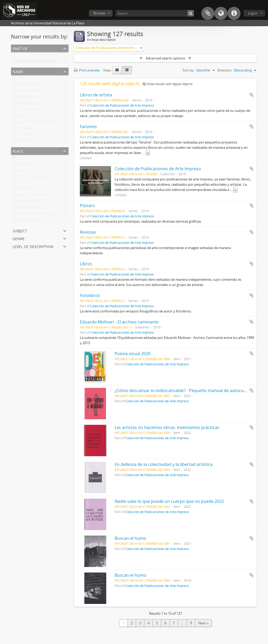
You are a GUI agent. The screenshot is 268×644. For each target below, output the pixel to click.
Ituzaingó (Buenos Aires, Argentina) (39, 196)
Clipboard (208, 13)
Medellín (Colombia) (28, 221)
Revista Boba (22, 129)
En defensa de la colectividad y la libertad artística (164, 464)
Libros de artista (96, 95)
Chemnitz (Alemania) (28, 208)
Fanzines (88, 126)
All (14, 56)
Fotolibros (90, 295)
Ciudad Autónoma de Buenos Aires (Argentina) (48, 215)
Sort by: (188, 70)
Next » (203, 623)
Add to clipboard (252, 95)
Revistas (88, 232)
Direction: (225, 70)
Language (221, 13)
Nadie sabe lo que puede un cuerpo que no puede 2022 (169, 501)
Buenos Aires (22, 164)
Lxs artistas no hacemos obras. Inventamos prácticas (167, 427)
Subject (20, 230)
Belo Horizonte (24, 190)
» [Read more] (148, 153)
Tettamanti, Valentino (29, 91)
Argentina (20, 171)
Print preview (87, 70)
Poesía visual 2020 (133, 354)
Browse (99, 13)
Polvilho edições (25, 104)
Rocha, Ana (21, 116)
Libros (86, 264)
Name (18, 71)
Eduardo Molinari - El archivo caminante (119, 322)
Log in (253, 13)
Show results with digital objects (168, 84)
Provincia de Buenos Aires (32, 177)
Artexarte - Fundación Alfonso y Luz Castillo (46, 123)
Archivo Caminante (27, 97)
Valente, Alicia (23, 141)
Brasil (16, 183)
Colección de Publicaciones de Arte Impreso (46, 62)
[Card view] (117, 70)
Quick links (234, 13)
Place (18, 151)
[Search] (155, 13)
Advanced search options (165, 58)
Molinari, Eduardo (26, 85)
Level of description (33, 246)
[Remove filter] (141, 48)
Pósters (87, 206)
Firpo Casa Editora (26, 110)
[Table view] (127, 70)
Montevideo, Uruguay (29, 202)
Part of (20, 48)
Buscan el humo (130, 538)
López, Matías (23, 135)
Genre (19, 238)
